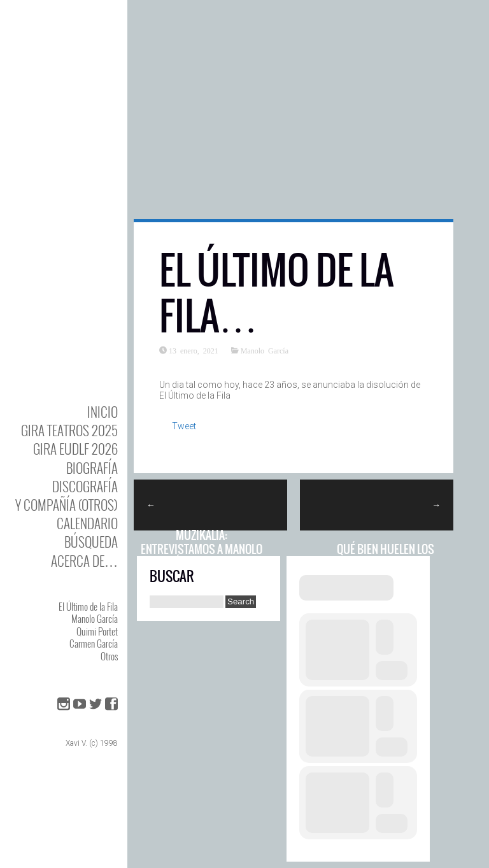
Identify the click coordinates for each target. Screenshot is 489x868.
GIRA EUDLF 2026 (75, 449)
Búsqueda (91, 542)
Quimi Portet (97, 631)
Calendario (87, 523)
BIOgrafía (92, 468)
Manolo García (95, 618)
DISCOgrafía (85, 486)
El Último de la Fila (88, 606)
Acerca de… (84, 561)
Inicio (103, 412)
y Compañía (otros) (67, 505)
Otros (109, 656)
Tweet (184, 426)
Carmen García (94, 643)
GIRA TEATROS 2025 (69, 430)
